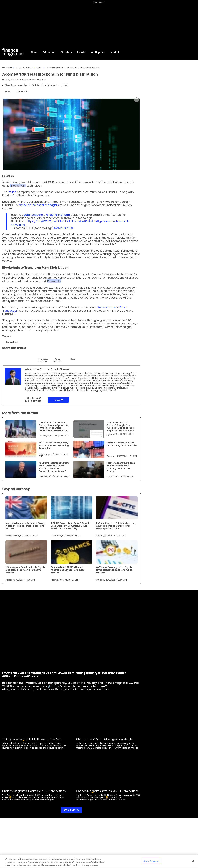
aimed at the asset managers (39, 205)
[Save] (73, 356)
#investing (18, 225)
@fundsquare (34, 215)
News (40, 67)
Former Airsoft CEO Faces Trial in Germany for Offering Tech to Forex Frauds (121, 467)
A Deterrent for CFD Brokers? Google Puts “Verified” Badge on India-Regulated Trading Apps (121, 427)
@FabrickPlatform (58, 215)
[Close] (193, 861)
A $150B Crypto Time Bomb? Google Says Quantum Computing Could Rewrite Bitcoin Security (70, 526)
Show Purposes (151, 861)
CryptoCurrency (25, 67)
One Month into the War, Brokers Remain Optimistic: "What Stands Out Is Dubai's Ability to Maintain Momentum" (54, 428)
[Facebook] (35, 355)
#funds (113, 221)
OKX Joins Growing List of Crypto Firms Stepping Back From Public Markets (114, 570)
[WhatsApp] (50, 355)
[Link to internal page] (13, 376)
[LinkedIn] (12, 355)
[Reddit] (65, 355)
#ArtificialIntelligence (93, 221)
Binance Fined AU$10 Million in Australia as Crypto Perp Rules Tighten (68, 570)
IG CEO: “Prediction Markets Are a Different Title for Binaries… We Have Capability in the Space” (54, 467)
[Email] (20, 355)
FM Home (7, 67)
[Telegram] (28, 355)
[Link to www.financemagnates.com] (21, 429)
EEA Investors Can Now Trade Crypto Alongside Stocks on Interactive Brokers (26, 570)
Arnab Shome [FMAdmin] (41, 80)
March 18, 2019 (63, 228)
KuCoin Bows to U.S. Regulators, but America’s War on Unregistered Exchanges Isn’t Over (116, 526)
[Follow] (58, 357)
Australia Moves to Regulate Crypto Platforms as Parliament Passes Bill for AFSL (25, 526)
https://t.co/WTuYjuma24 (44, 221)
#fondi (124, 221)
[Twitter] (5, 355)
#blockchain (70, 221)
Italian (12, 192)
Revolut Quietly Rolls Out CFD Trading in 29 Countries (122, 444)
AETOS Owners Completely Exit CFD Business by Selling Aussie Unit (54, 445)
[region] (99, 861)
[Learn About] (43, 357)
